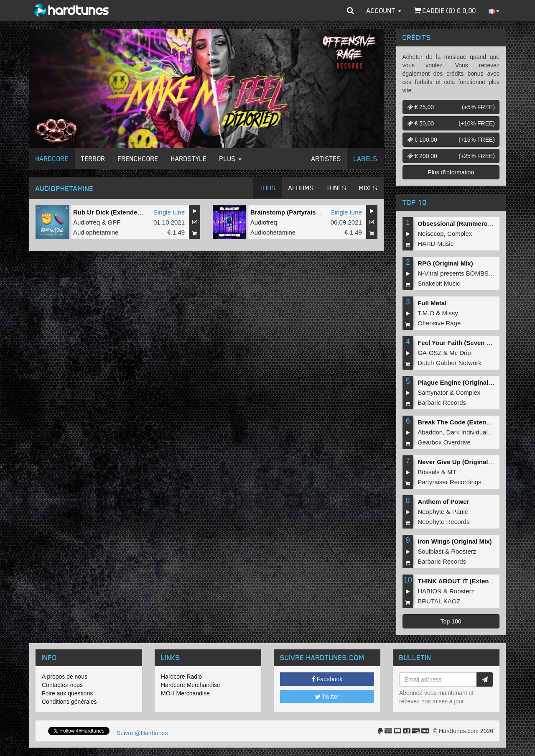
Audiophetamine (96, 232)
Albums (301, 188)
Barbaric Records (442, 402)
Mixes (368, 188)
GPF (114, 222)
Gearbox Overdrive (444, 442)
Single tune (169, 212)
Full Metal (432, 303)
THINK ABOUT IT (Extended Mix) (466, 581)
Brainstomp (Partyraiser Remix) (297, 212)
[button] (350, 10)
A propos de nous (65, 677)
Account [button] (384, 10)
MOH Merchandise (185, 693)
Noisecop (431, 234)
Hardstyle (189, 158)
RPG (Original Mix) (445, 263)
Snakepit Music (439, 283)
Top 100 (451, 621)
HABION (430, 591)
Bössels (429, 472)
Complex (460, 234)
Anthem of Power (443, 502)
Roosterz (464, 551)
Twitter (327, 697)
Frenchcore (138, 158)
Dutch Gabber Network (450, 363)
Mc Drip (460, 353)
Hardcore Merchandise (191, 685)
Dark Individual (467, 432)
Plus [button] (231, 158)
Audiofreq (87, 222)
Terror (93, 158)
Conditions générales (69, 702)
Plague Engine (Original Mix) (460, 382)
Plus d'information (451, 172)
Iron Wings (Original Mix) (455, 541)
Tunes (336, 188)
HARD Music (436, 244)
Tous (268, 188)
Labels (366, 158)
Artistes (326, 158)
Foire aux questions (67, 693)
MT (452, 472)
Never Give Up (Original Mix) (460, 462)
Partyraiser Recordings (450, 482)
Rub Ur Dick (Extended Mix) (114, 212)
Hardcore (52, 158)
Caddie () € (445, 10)
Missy (450, 313)
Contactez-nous (62, 685)
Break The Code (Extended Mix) (465, 422)
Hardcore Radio (181, 677)
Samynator (433, 392)
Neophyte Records (443, 522)
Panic (460, 512)
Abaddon (430, 432)
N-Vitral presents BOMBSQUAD (462, 273)
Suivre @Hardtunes (142, 733)
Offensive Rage (439, 323)
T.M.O (426, 313)
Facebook (327, 679)
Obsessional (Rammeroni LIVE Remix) (475, 223)
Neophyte (431, 512)
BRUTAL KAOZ (439, 601)
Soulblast (431, 551)
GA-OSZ (430, 353)
